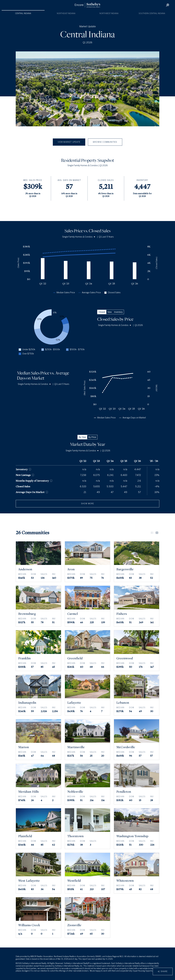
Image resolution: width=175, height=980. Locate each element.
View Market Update (69, 142)
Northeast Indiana (66, 13)
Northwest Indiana (109, 13)
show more (88, 504)
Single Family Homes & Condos (79, 237)
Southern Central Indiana (152, 13)
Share (163, 971)
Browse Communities (105, 142)
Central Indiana (23, 13)
